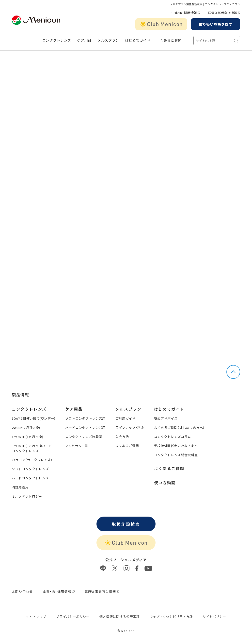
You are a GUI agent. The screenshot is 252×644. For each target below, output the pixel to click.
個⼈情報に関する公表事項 (120, 617)
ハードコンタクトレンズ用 (85, 427)
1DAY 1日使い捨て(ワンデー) (34, 418)
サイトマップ (36, 617)
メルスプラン (108, 40)
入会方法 (122, 437)
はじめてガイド (138, 40)
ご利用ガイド (126, 418)
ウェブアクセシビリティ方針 (171, 617)
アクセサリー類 (77, 446)
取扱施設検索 (126, 524)
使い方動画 (165, 483)
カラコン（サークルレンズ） (32, 460)
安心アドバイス (166, 418)
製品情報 (20, 395)
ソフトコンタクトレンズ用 (85, 418)
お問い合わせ (22, 591)
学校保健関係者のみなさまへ (176, 446)
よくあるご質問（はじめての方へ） (179, 427)
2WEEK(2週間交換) (26, 427)
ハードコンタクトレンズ (30, 478)
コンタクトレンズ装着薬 (84, 437)
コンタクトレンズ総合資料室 (176, 455)
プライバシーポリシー (73, 617)
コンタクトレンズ (57, 40)
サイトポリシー (214, 617)
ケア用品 (84, 40)
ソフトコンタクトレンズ (30, 469)
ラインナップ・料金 (130, 427)
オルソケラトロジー (27, 496)
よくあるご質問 (169, 40)
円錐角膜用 (20, 487)
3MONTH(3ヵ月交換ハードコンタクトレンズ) (32, 448)
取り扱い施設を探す (216, 24)
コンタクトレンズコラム (173, 437)
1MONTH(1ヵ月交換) (27, 437)
